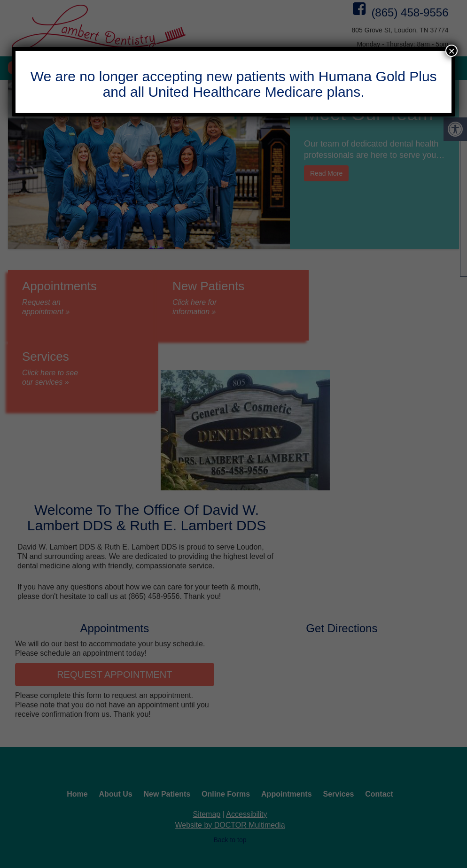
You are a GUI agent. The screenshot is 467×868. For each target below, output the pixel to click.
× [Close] (451, 51)
